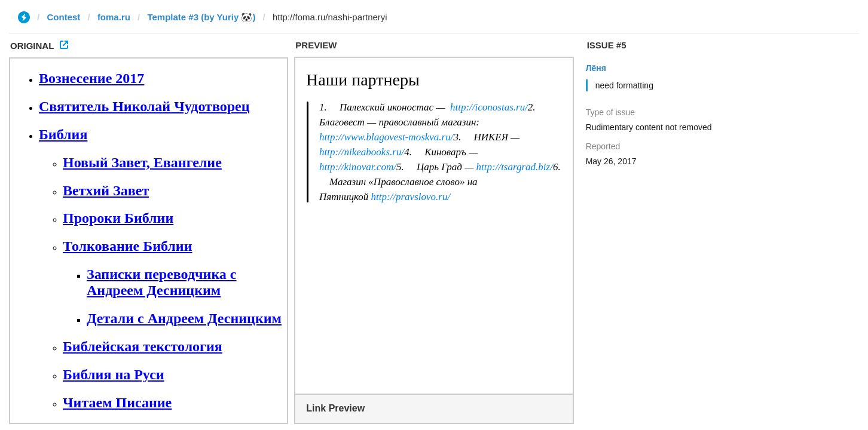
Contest (64, 17)
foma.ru (114, 17)
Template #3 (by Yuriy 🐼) (201, 17)
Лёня (596, 68)
